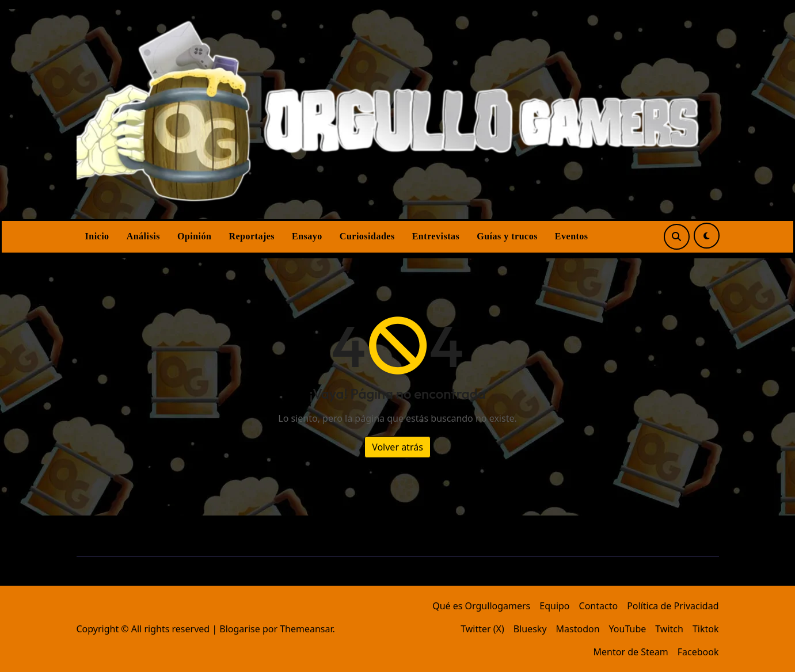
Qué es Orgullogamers (481, 606)
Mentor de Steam (631, 652)
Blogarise (239, 629)
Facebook (698, 652)
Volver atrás (397, 447)
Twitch (669, 629)
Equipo (554, 606)
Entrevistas (436, 236)
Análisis (143, 236)
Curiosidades (367, 236)
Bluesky (530, 629)
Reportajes (252, 236)
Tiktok (706, 629)
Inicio (97, 236)
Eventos (572, 236)
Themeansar (306, 629)
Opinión (195, 236)
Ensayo (307, 236)
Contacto (599, 606)
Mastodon (578, 629)
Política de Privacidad (673, 606)
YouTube (628, 629)
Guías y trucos (507, 236)
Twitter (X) (482, 629)
